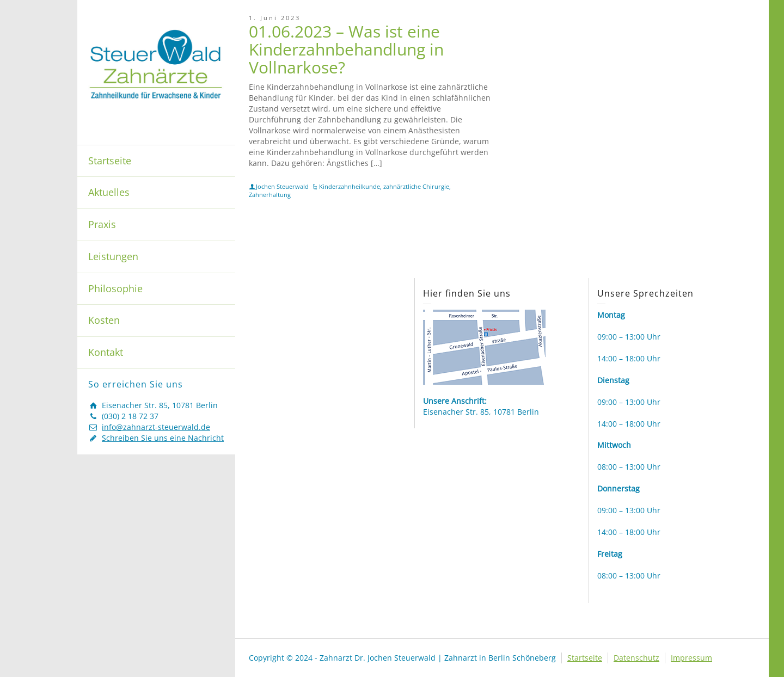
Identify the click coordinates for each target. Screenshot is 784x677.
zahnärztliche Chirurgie (416, 186)
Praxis (102, 224)
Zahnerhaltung (270, 195)
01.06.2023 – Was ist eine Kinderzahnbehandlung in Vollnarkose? (346, 49)
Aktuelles (109, 192)
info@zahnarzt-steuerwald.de (156, 427)
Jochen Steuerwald (282, 186)
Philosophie (115, 288)
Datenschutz (636, 658)
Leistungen (113, 256)
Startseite (110, 161)
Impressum (691, 658)
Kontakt (106, 352)
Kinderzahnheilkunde (350, 186)
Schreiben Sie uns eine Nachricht (163, 438)
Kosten (104, 320)
